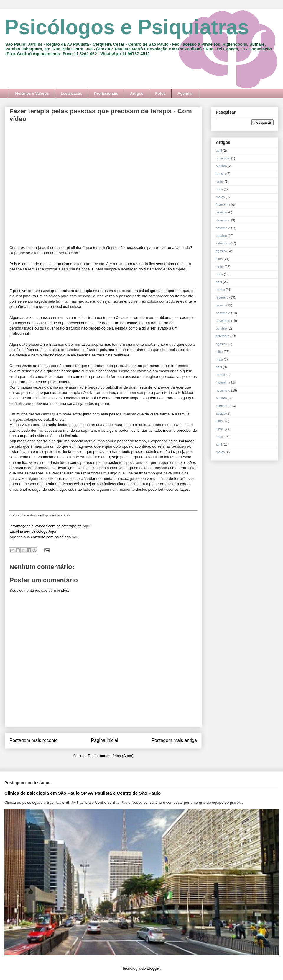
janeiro (221, 212)
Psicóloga (42, 516)
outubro (221, 166)
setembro (223, 243)
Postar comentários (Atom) (111, 756)
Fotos (161, 93)
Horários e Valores (32, 93)
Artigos (137, 93)
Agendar (185, 93)
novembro (223, 158)
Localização (72, 93)
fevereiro (222, 205)
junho (220, 182)
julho (219, 259)
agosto (221, 174)
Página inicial (105, 740)
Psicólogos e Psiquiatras (127, 27)
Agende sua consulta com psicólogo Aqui (44, 537)
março (220, 197)
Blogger (153, 968)
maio (219, 189)
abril (219, 151)
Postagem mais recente (34, 740)
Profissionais (106, 93)
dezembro (223, 220)
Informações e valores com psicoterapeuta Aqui (50, 526)
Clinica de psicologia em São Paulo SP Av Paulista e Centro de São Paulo (83, 793)
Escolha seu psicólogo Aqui (33, 531)
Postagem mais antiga (174, 740)
